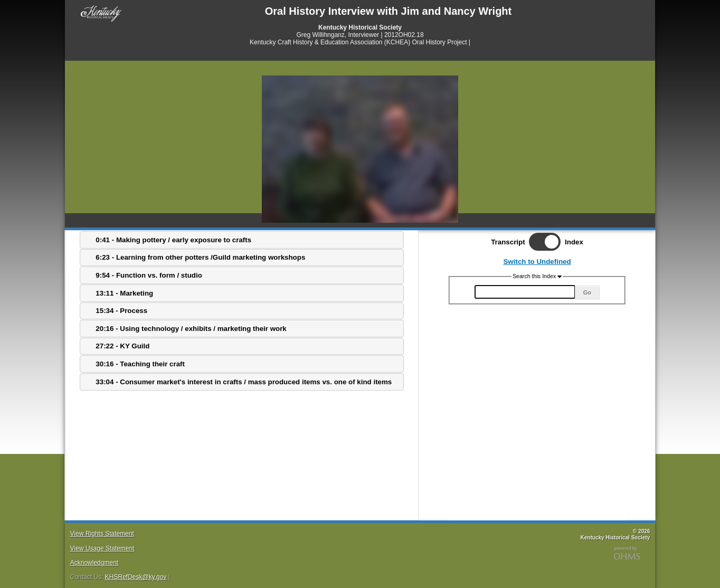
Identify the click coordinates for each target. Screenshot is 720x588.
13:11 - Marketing (124, 293)
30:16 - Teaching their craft (140, 364)
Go (587, 292)
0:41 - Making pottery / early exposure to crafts (173, 240)
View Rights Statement (102, 534)
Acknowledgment (94, 563)
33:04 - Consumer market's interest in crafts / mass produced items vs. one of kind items (244, 382)
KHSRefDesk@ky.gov (136, 577)
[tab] (242, 240)
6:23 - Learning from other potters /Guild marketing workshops (200, 257)
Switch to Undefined (537, 262)
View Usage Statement (102, 548)
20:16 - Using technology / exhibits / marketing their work (191, 329)
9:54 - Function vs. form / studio (149, 275)
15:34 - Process (121, 311)
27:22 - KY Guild (122, 346)
